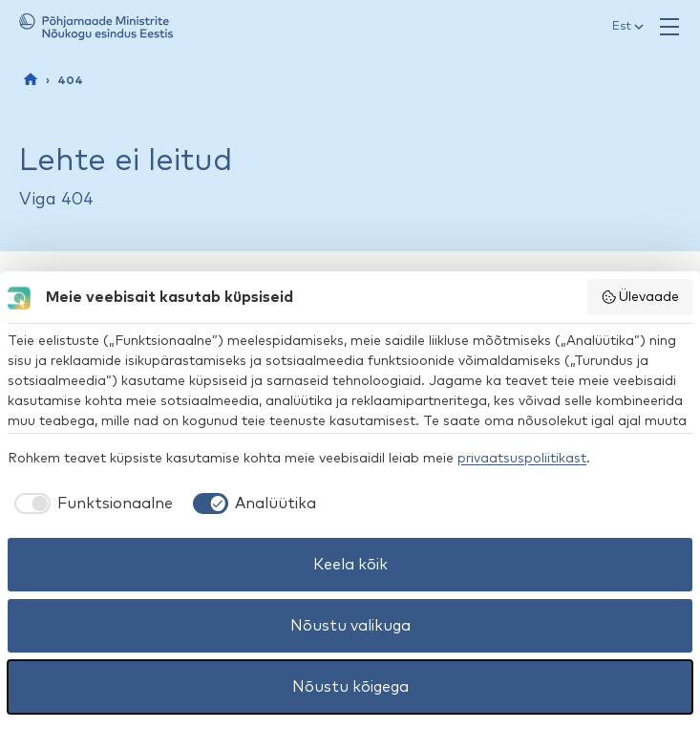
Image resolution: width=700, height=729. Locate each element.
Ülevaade (640, 297)
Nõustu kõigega (350, 687)
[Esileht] (31, 79)
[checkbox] (90, 504)
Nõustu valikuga (350, 626)
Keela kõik (350, 565)
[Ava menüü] (669, 27)
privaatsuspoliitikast (522, 459)
